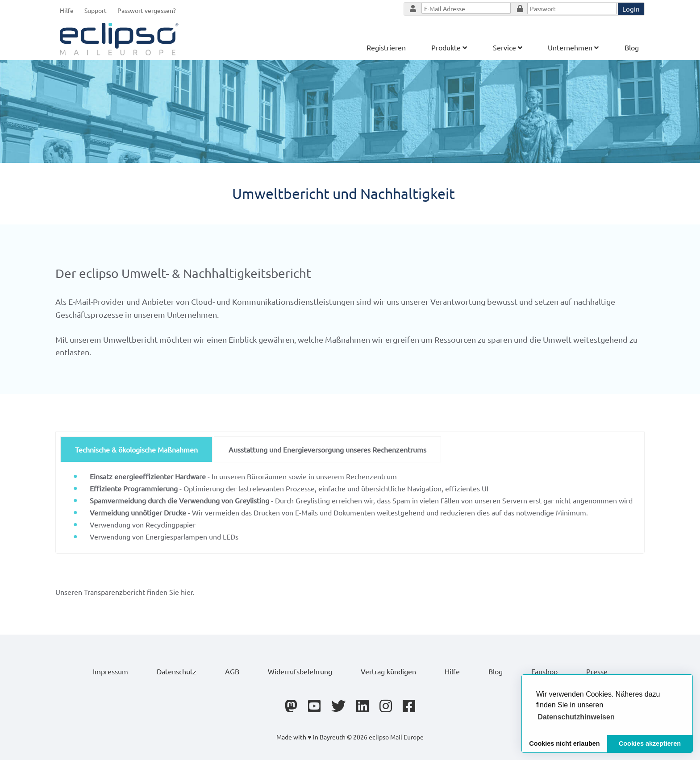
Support (96, 10)
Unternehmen (573, 47)
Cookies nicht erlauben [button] (564, 743)
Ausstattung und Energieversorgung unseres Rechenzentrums (327, 449)
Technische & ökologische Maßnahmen (136, 449)
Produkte (449, 47)
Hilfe (67, 10)
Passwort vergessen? (147, 10)
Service (508, 47)
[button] (576, 717)
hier (187, 592)
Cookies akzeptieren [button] (650, 743)
